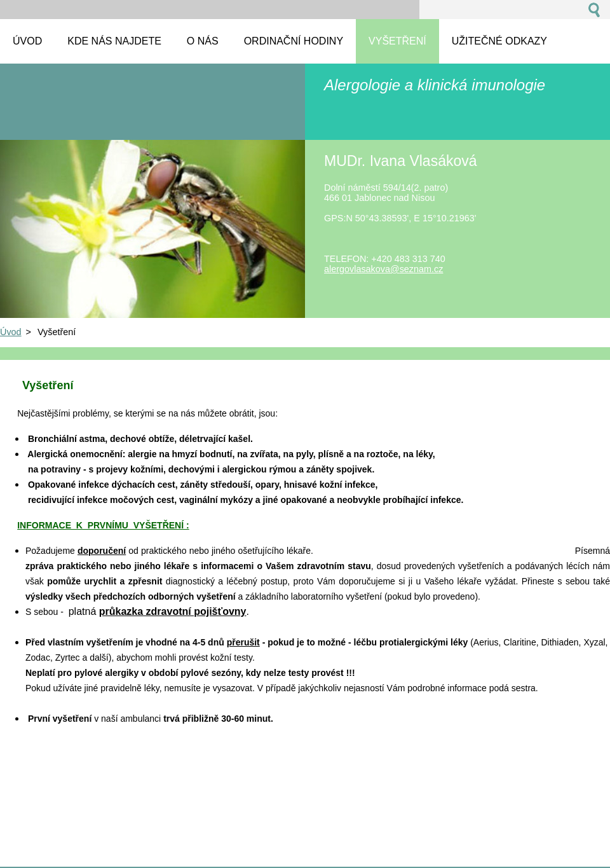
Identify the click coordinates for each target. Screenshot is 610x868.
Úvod (11, 332)
